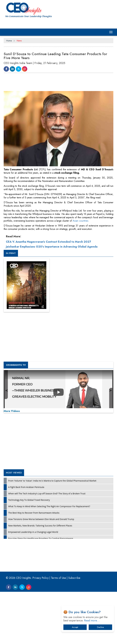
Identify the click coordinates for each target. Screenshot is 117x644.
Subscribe (74, 578)
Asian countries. (81, 221)
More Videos (12, 411)
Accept (75, 627)
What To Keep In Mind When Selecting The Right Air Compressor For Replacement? (49, 506)
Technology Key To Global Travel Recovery (29, 500)
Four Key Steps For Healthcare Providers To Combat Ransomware (41, 538)
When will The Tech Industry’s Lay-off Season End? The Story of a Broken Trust (47, 493)
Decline (100, 627)
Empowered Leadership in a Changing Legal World (33, 532)
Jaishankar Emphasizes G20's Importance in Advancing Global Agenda (52, 247)
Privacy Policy (41, 578)
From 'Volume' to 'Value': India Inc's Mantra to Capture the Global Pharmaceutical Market (52, 481)
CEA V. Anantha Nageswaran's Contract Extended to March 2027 (48, 242)
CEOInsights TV (16, 365)
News (19, 41)
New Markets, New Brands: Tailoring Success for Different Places (40, 526)
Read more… (92, 620)
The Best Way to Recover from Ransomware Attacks (34, 513)
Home (9, 41)
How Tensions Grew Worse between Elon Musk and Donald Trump (41, 519)
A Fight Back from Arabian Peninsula (26, 487)
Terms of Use (58, 578)
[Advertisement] (59, 83)
